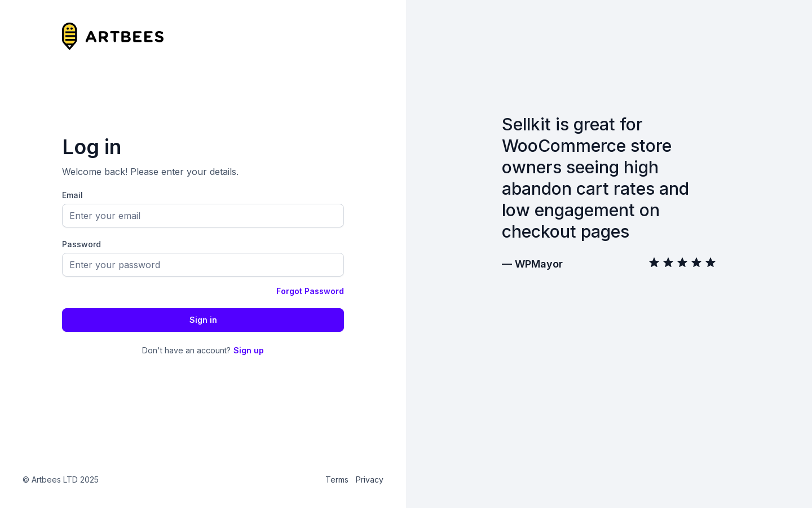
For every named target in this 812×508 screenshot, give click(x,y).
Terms (337, 479)
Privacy (370, 479)
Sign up (249, 350)
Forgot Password (310, 291)
